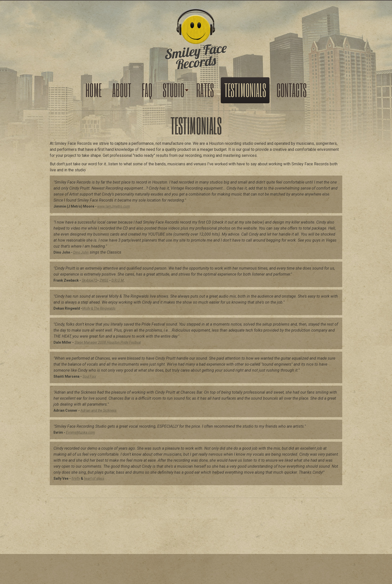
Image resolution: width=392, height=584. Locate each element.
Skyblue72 (89, 280)
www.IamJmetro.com (114, 206)
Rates (205, 90)
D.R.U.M (118, 280)
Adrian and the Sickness (98, 410)
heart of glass (94, 478)
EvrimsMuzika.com (80, 432)
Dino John (81, 252)
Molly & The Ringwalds (99, 308)
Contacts (291, 90)
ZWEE (104, 280)
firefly (76, 478)
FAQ (147, 90)
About (122, 90)
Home (94, 90)
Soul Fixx (89, 376)
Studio (173, 90)
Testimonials (245, 90)
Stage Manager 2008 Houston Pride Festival (108, 342)
